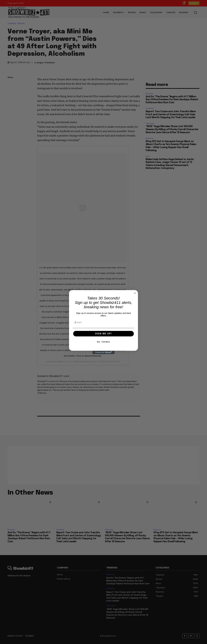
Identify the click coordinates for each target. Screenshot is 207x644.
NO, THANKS (104, 342)
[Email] (103, 322)
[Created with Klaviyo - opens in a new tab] (103, 352)
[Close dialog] (135, 293)
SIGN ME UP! (103, 334)
